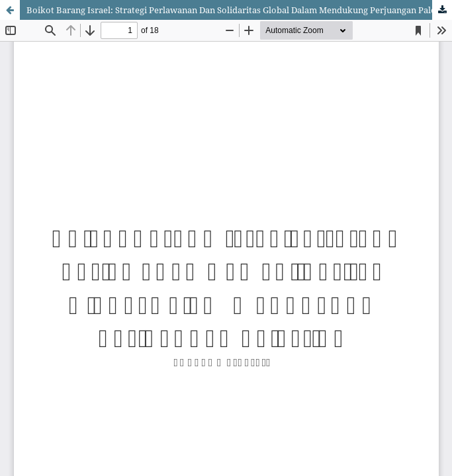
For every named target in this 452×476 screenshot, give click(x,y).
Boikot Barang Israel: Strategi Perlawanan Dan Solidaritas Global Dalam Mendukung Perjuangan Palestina (239, 10)
